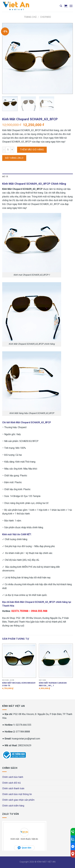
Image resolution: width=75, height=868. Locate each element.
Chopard (46, 17)
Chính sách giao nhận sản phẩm (18, 800)
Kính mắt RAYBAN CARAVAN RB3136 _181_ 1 (53, 684)
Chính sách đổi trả (11, 783)
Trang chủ (30, 17)
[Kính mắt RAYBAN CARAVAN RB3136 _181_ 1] (56, 661)
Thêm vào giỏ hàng (32, 150)
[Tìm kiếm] (61, 6)
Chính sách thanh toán (13, 788)
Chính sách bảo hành (13, 777)
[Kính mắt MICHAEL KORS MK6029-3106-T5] (19, 661)
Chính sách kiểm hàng (13, 806)
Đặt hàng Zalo (14, 158)
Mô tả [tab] (5, 177)
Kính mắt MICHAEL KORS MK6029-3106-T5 (19, 684)
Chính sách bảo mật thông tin (17, 794)
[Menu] (71, 6)
